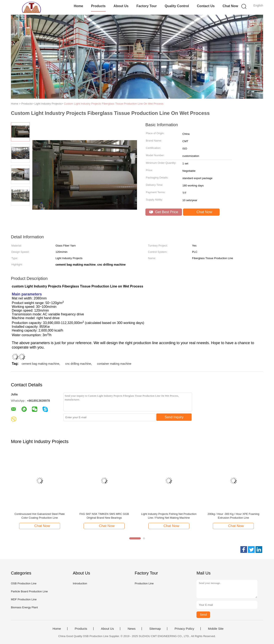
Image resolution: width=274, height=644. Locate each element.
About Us (121, 6)
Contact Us (206, 6)
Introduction (80, 583)
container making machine (114, 364)
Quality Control (177, 6)
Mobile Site (216, 629)
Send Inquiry (174, 417)
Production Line (144, 583)
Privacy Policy (184, 629)
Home (78, 6)
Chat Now (230, 6)
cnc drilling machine (78, 364)
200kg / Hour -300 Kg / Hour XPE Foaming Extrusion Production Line (233, 516)
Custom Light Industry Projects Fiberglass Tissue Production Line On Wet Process (114, 104)
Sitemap (155, 629)
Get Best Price (164, 212)
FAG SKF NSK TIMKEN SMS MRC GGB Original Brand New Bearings (104, 516)
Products (98, 6)
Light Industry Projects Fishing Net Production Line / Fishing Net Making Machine (169, 516)
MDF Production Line (24, 599)
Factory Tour (147, 6)
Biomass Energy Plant (24, 607)
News (132, 629)
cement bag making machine (40, 364)
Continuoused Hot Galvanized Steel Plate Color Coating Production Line (40, 516)
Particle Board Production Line (29, 591)
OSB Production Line (24, 583)
